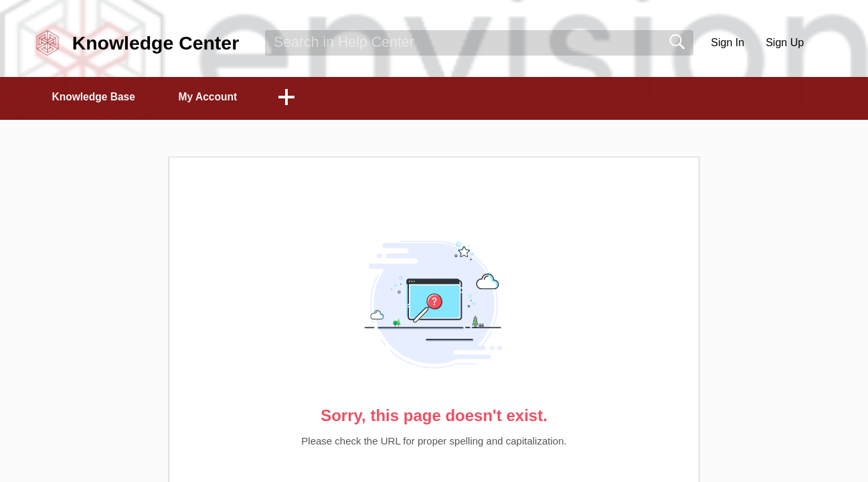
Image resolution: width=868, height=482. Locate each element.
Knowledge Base (98, 97)
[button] (828, 43)
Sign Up (785, 43)
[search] (479, 43)
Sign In (727, 43)
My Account (218, 97)
